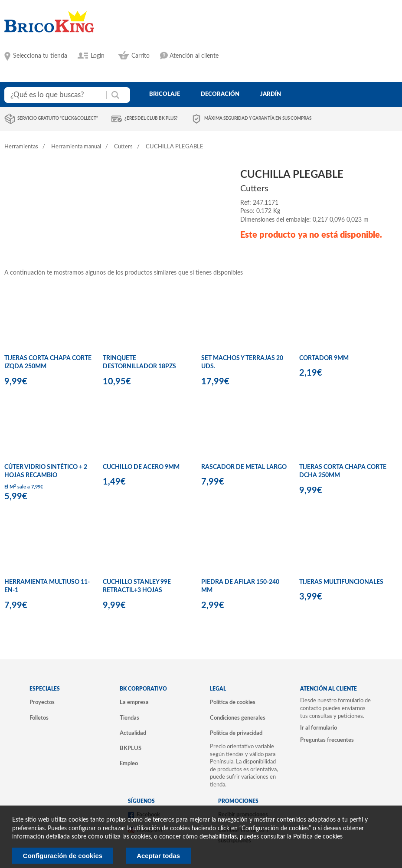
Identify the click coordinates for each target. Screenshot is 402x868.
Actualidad (133, 733)
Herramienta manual (76, 147)
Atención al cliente (194, 56)
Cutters (123, 147)
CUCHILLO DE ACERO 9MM (141, 467)
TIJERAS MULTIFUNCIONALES (341, 582)
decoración (220, 94)
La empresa (134, 702)
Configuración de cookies (63, 856)
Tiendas (129, 718)
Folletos (39, 718)
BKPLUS (131, 748)
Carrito (141, 56)
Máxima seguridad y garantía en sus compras (258, 118)
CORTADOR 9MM (324, 358)
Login (98, 56)
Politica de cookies (318, 837)
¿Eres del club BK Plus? (151, 118)
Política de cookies (233, 702)
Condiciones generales (238, 718)
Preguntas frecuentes (327, 740)
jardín (271, 94)
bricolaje (165, 94)
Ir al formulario (319, 728)
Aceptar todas (158, 856)
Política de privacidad (236, 733)
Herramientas (21, 147)
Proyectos (42, 702)
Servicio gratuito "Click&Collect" (58, 118)
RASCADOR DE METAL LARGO (244, 467)
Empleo (129, 763)
